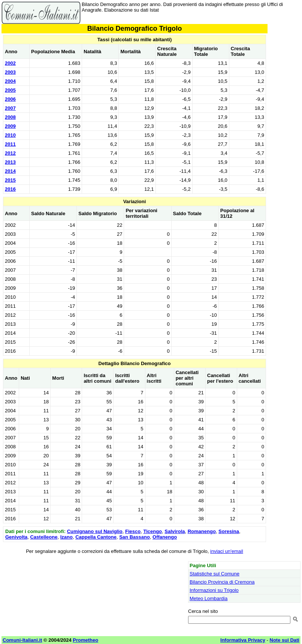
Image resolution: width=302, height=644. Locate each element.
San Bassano (135, 537)
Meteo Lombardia (209, 598)
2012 (10, 153)
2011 (10, 144)
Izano (67, 537)
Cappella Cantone (96, 537)
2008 (10, 117)
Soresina (229, 531)
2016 (10, 189)
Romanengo (202, 531)
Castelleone (44, 537)
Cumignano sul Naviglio (95, 531)
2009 (10, 126)
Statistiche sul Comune (215, 574)
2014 (10, 171)
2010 (10, 135)
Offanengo (165, 537)
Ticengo (152, 531)
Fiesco (133, 531)
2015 (10, 180)
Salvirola (175, 531)
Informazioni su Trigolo (214, 590)
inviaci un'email (227, 551)
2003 (10, 72)
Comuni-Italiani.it (22, 640)
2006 (10, 99)
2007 (10, 108)
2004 (10, 81)
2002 (10, 63)
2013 (10, 162)
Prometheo (85, 640)
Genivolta (16, 537)
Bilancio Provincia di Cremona (222, 582)
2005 (10, 90)
